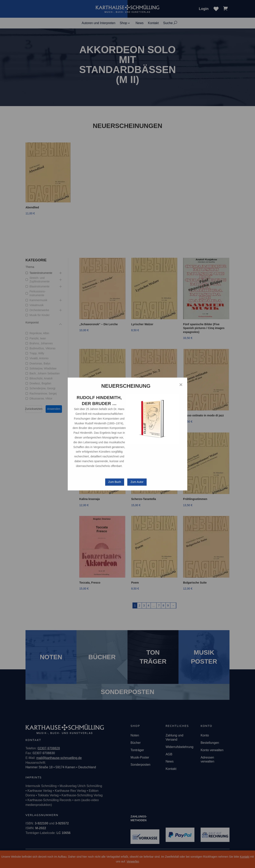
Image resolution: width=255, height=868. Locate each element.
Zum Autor (137, 482)
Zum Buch (115, 482)
